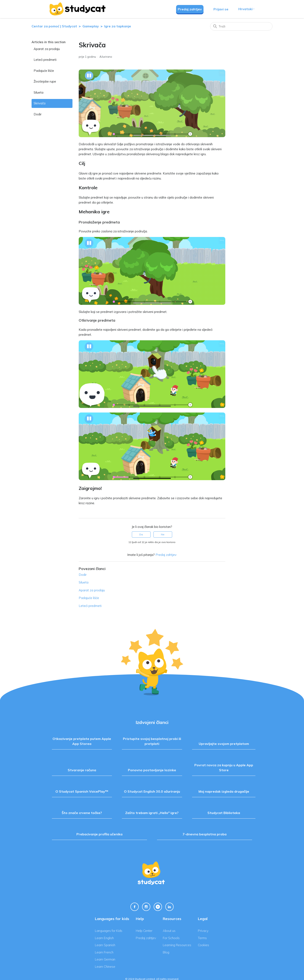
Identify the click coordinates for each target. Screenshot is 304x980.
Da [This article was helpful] (141, 534)
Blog (166, 952)
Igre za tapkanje (118, 26)
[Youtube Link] (158, 907)
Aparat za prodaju (47, 49)
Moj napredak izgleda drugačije (224, 791)
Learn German (105, 959)
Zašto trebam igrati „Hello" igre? (152, 813)
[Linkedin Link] (169, 907)
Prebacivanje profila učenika (99, 834)
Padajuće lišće (44, 71)
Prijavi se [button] (221, 9)
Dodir (38, 114)
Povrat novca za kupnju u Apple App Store (224, 768)
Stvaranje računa (82, 770)
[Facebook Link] (135, 907)
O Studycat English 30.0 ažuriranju (152, 791)
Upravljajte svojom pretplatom (224, 744)
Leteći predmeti (45, 60)
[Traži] (241, 26)
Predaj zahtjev (190, 9)
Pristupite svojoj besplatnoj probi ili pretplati (152, 741)
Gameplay (91, 26)
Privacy (203, 931)
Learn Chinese (105, 967)
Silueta (39, 92)
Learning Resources (177, 945)
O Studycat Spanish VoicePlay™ (82, 791)
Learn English (104, 938)
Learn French (104, 952)
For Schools (171, 938)
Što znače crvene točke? (82, 813)
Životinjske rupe (45, 81)
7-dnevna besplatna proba (205, 834)
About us (169, 931)
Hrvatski (247, 9)
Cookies (203, 945)
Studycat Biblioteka (224, 813)
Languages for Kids (109, 931)
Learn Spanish (105, 945)
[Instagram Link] (146, 907)
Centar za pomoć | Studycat (54, 26)
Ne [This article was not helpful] (163, 534)
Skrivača (40, 103)
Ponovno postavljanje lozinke (152, 770)
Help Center (144, 931)
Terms (202, 938)
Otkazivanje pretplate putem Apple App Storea (82, 741)
